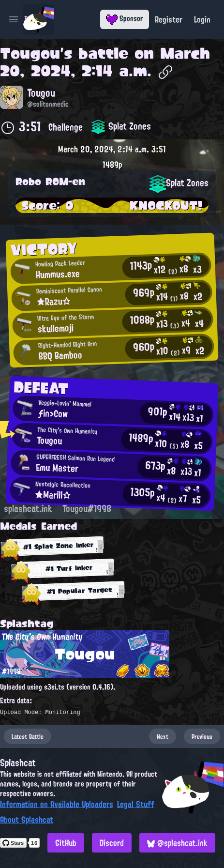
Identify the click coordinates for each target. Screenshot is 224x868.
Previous (202, 736)
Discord (112, 843)
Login (202, 19)
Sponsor (125, 18)
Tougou (30, 53)
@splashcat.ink (177, 843)
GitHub (66, 843)
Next (163, 736)
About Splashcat (27, 820)
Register (169, 19)
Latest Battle (28, 736)
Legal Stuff (136, 804)
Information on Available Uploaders (57, 804)
